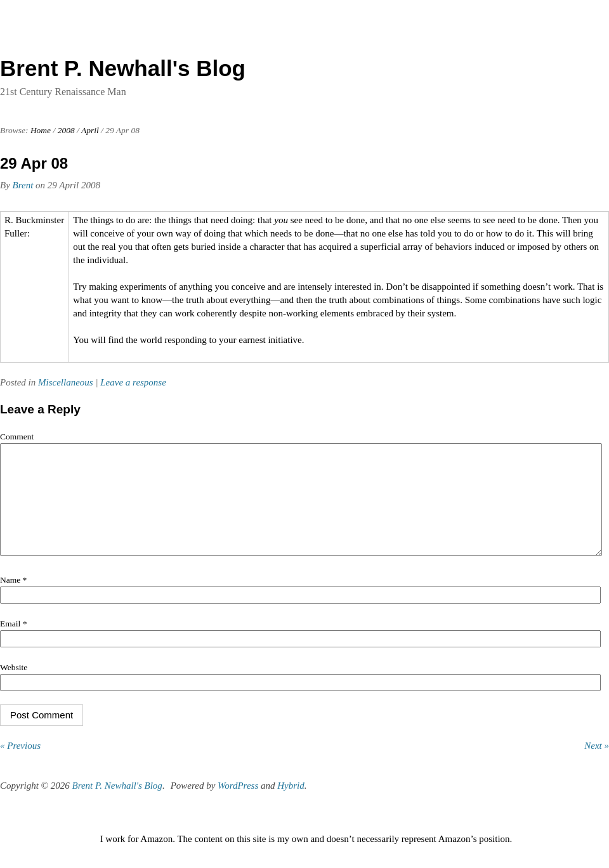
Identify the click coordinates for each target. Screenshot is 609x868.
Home (41, 130)
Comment (17, 437)
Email (13, 643)
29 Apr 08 (34, 163)
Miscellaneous (66, 382)
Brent (23, 185)
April (90, 130)
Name (13, 599)
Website (14, 686)
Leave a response (133, 382)
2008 (66, 130)
